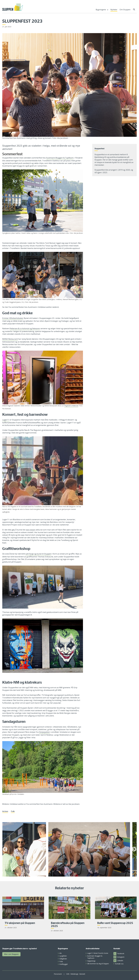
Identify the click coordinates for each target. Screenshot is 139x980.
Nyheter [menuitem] (114, 10)
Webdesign (74, 974)
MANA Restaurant (10, 339)
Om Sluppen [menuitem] (125, 10)
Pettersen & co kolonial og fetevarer (25, 328)
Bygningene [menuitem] (101, 10)
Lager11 (6, 420)
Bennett (82, 974)
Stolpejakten (44, 732)
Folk (13, 811)
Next (134, 849)
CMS (68, 974)
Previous (5, 849)
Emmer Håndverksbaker (13, 318)
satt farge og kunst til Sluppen (38, 554)
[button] (134, 9)
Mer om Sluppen (11, 954)
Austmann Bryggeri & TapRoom (60, 158)
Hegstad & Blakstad (71, 406)
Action (5, 811)
